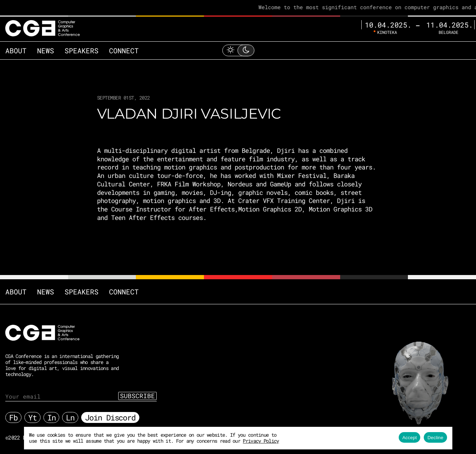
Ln (70, 417)
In (52, 417)
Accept (409, 438)
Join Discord (110, 417)
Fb (13, 417)
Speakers (82, 50)
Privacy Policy (261, 441)
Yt (32, 417)
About (16, 50)
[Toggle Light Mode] (238, 50)
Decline (435, 438)
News (46, 50)
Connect (124, 50)
